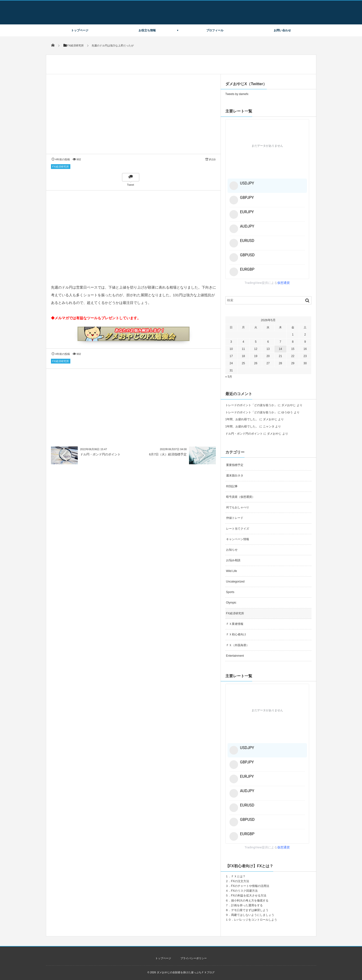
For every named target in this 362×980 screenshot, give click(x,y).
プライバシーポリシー (194, 958)
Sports (230, 592)
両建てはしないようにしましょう (253, 915)
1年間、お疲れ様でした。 (242, 419)
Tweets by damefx (237, 94)
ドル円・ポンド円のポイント (100, 454)
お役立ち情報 (147, 30)
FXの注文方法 (240, 881)
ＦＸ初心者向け (236, 634)
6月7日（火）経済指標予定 (168, 454)
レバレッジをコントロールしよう (256, 920)
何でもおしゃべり (238, 507)
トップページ (80, 30)
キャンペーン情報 (238, 539)
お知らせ (232, 550)
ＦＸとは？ (238, 876)
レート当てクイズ (238, 529)
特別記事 (232, 486)
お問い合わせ (282, 30)
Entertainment (235, 656)
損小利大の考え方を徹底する (250, 901)
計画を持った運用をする (247, 905)
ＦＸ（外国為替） (238, 645)
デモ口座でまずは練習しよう (250, 910)
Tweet (131, 185)
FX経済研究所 (61, 167)
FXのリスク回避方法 (244, 891)
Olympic (231, 603)
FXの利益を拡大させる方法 (249, 896)
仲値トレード (235, 518)
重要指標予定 (235, 465)
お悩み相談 (233, 560)
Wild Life (232, 571)
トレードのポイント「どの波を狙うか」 (251, 405)
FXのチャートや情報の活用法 (250, 886)
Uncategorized (235, 582)
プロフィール (215, 30)
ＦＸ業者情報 (235, 624)
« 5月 (229, 377)
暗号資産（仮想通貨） (240, 497)
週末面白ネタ (235, 476)
